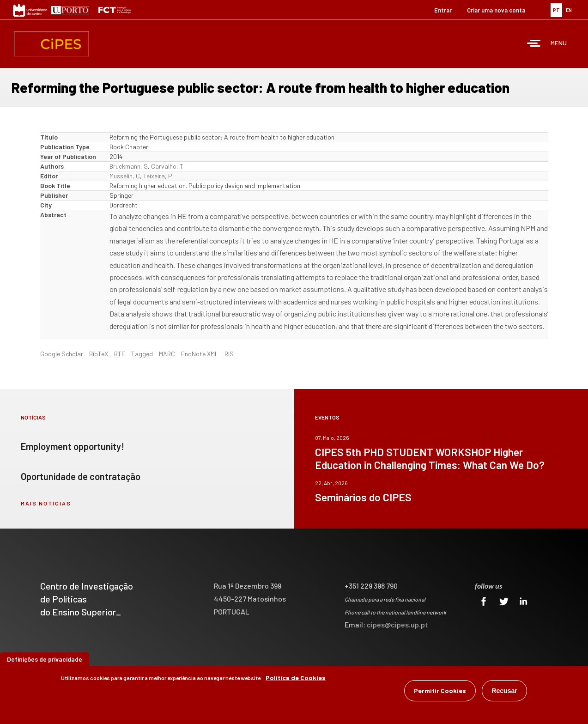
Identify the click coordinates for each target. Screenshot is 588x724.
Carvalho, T (167, 166)
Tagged (142, 354)
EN (569, 10)
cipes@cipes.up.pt (397, 624)
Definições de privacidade (45, 659)
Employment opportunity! (73, 446)
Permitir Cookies (440, 691)
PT (556, 10)
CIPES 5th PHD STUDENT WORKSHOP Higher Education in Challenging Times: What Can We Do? (430, 458)
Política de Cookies (296, 678)
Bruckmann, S (129, 166)
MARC (167, 354)
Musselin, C (125, 176)
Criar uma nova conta (496, 10)
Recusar (504, 691)
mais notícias (46, 503)
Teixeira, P (158, 176)
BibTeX (99, 354)
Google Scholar (62, 354)
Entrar (443, 10)
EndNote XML (200, 354)
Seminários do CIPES (363, 497)
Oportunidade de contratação (81, 476)
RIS (229, 354)
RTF (120, 354)
